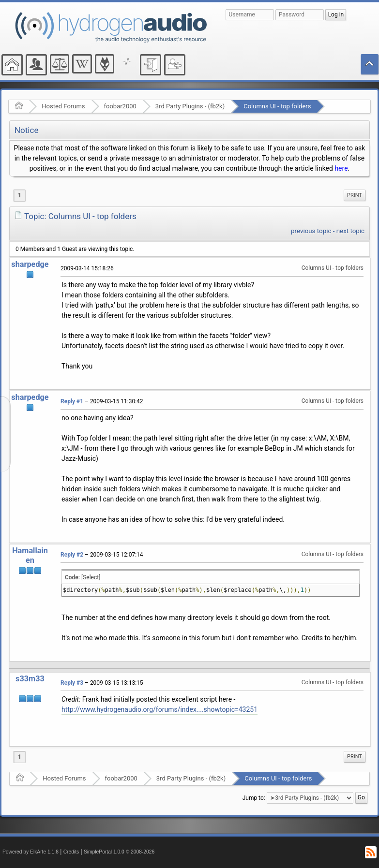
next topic (350, 231)
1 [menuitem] (20, 195)
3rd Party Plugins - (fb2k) (190, 106)
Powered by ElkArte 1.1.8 (30, 852)
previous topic (311, 231)
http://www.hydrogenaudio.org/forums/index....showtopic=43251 (159, 709)
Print (355, 195)
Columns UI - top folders (277, 106)
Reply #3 (72, 683)
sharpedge (30, 264)
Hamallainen (30, 555)
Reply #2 (72, 555)
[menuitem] (355, 195)
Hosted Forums (63, 106)
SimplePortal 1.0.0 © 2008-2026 (119, 852)
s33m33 (30, 679)
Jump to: (254, 798)
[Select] (91, 577)
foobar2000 (120, 106)
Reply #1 (72, 401)
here (341, 168)
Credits (71, 852)
